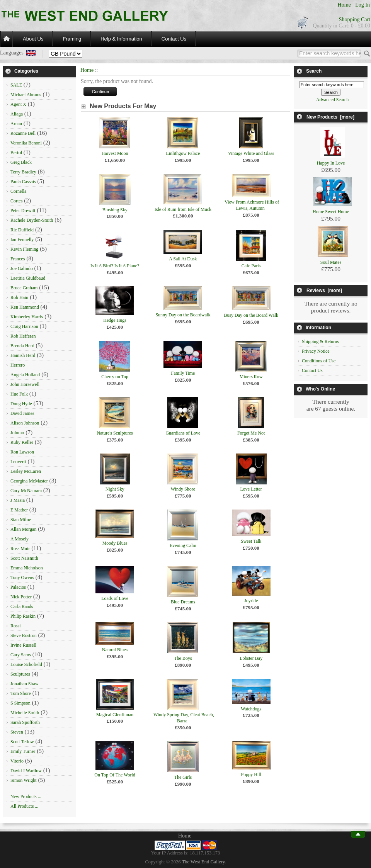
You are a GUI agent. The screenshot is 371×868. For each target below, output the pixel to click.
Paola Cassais (23, 182)
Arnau (16, 124)
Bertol (16, 153)
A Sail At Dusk (183, 259)
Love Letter (251, 489)
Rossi (16, 626)
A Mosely (20, 539)
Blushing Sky (115, 210)
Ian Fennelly (22, 240)
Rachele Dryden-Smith (32, 220)
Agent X (18, 104)
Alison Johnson (25, 423)
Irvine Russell (23, 645)
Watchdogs (251, 709)
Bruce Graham (24, 288)
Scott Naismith (24, 558)
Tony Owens (22, 578)
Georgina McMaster (29, 481)
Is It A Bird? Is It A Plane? (115, 266)
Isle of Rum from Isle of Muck (183, 209)
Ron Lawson (22, 452)
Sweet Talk (251, 541)
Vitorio (17, 761)
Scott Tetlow (22, 742)
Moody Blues (115, 543)
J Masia (18, 500)
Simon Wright (24, 780)
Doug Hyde (21, 404)
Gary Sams (21, 655)
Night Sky (115, 489)
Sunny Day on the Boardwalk (183, 315)
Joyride (251, 601)
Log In (362, 5)
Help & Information (121, 39)
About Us (33, 39)
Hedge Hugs (115, 320)
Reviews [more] (324, 290)
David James (22, 413)
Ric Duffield (22, 230)
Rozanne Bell (23, 133)
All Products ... (24, 806)
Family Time (183, 373)
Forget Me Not (251, 433)
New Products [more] (330, 117)
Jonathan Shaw (24, 684)
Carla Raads (22, 606)
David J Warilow (26, 771)
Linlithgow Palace (183, 153)
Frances (18, 259)
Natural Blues (115, 650)
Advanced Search (332, 100)
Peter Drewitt (23, 211)
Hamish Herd (23, 355)
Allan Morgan (23, 529)
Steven (17, 732)
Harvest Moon (115, 153)
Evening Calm (183, 545)
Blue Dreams (183, 602)
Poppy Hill (251, 775)
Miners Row (251, 377)
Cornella (18, 191)
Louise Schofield (26, 664)
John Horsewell (25, 384)
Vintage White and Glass (251, 153)
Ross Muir (20, 549)
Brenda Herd (22, 346)
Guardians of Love (183, 433)
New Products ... (26, 797)
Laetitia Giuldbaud (28, 278)
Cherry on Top (115, 377)
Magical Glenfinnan (115, 715)
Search (314, 71)
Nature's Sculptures (115, 433)
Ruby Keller (22, 442)
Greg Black (21, 162)
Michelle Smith (25, 713)
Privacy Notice (316, 351)
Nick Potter (21, 597)
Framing (72, 39)
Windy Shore (183, 489)
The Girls (183, 777)
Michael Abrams (26, 95)
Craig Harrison (24, 326)
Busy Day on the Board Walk (251, 315)
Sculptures (20, 674)
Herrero (18, 365)
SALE (16, 85)
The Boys (183, 658)
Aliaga (17, 114)
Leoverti (18, 462)
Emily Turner (23, 751)
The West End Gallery (203, 862)
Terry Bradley (23, 172)
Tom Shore (21, 693)
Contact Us (174, 39)
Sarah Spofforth (25, 722)
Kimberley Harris (27, 317)
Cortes (16, 201)
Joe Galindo (22, 268)
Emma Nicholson (27, 568)
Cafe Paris (251, 266)
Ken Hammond (25, 307)
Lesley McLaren (26, 471)
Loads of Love (115, 598)
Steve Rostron (24, 635)
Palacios (18, 587)
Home (344, 5)
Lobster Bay (251, 658)
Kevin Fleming (24, 249)
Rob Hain (19, 297)
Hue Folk (19, 394)
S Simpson (20, 703)
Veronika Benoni (26, 143)
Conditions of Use (319, 361)
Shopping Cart (355, 20)
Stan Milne (21, 520)
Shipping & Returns (320, 341)
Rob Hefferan (23, 336)
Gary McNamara (26, 491)
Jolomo (17, 433)
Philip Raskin (23, 616)
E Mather (19, 510)
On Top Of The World (115, 775)
